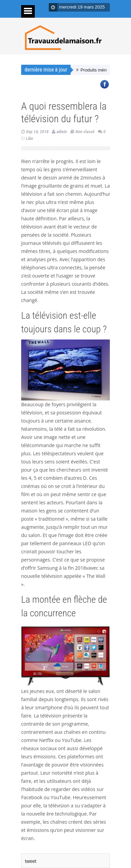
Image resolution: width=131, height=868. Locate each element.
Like (27, 138)
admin (62, 132)
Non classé (85, 132)
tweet (31, 861)
